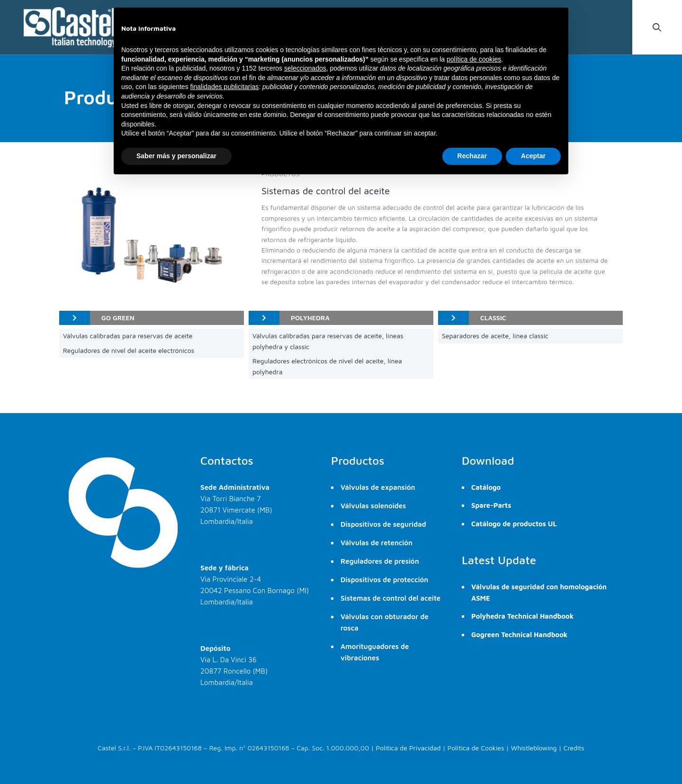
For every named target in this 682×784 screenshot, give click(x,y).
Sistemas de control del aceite (390, 598)
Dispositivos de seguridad (383, 524)
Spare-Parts (491, 505)
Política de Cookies (476, 748)
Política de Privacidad (408, 748)
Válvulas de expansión (378, 487)
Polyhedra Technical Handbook (522, 616)
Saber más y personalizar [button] (176, 156)
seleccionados (305, 68)
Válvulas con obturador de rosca (385, 622)
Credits (574, 748)
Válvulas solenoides (373, 506)
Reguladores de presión (380, 561)
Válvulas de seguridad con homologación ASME (539, 592)
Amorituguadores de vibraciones (375, 652)
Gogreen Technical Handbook (519, 635)
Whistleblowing (534, 748)
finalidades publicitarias (225, 87)
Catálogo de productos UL (514, 524)
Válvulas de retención (377, 543)
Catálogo (486, 487)
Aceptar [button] (533, 156)
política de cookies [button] (474, 59)
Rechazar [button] (472, 156)
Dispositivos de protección (384, 580)
